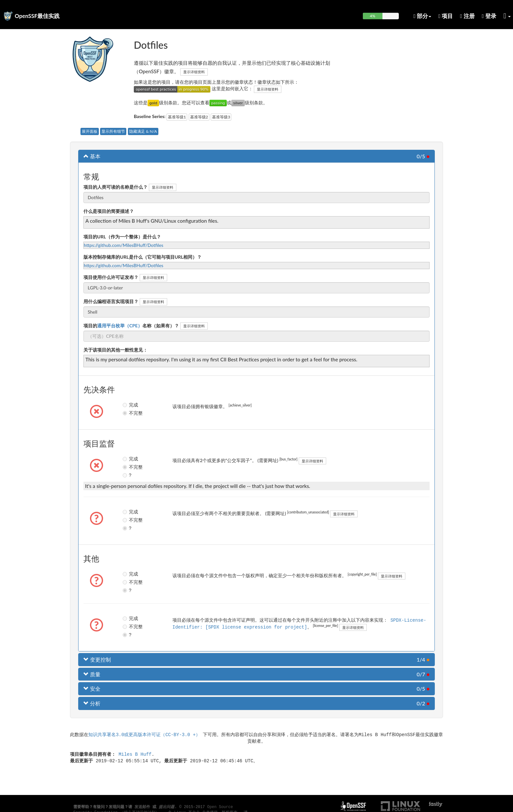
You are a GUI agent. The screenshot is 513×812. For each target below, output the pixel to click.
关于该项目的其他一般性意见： (115, 350)
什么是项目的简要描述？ (109, 211)
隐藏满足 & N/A (143, 131)
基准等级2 (199, 117)
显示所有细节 (113, 131)
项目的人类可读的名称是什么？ (115, 187)
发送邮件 (142, 807)
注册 (467, 16)
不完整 (130, 413)
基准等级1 (177, 117)
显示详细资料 (194, 72)
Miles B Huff (135, 754)
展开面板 (90, 131)
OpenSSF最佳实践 (37, 16)
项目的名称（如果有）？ (131, 326)
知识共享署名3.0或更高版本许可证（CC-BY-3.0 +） (144, 734)
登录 (489, 16)
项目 (446, 16)
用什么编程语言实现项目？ (111, 301)
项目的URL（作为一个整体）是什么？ (122, 237)
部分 (422, 16)
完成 (130, 405)
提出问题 (167, 807)
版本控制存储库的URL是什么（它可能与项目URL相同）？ (142, 257)
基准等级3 (221, 117)
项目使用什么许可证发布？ (111, 277)
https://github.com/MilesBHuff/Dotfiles (124, 245)
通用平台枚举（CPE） (120, 326)
